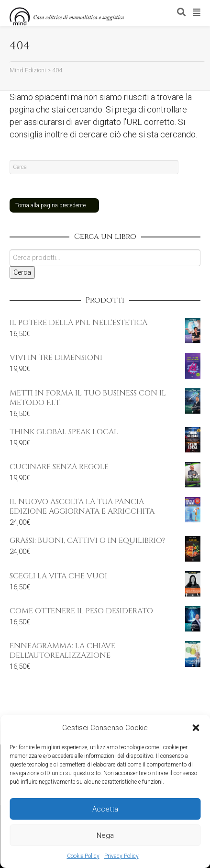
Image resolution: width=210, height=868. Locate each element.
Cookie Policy (83, 856)
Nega (105, 835)
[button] (196, 728)
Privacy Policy (122, 856)
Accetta (105, 809)
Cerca (22, 272)
